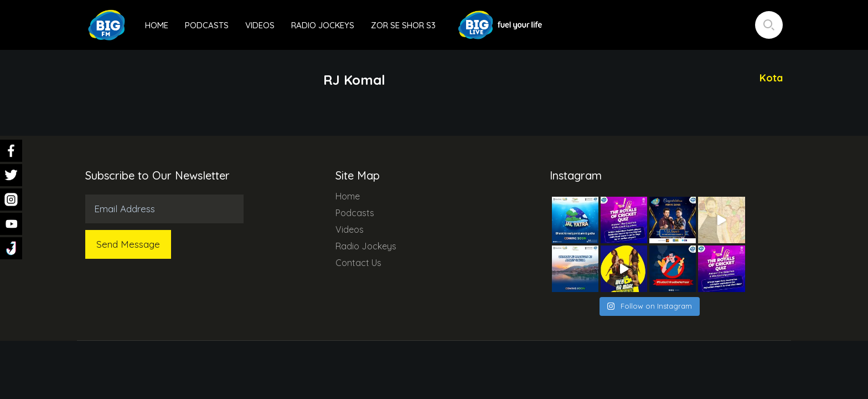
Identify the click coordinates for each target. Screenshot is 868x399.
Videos (260, 25)
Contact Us (358, 263)
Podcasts (207, 25)
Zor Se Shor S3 (403, 25)
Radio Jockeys (323, 25)
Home (157, 25)
